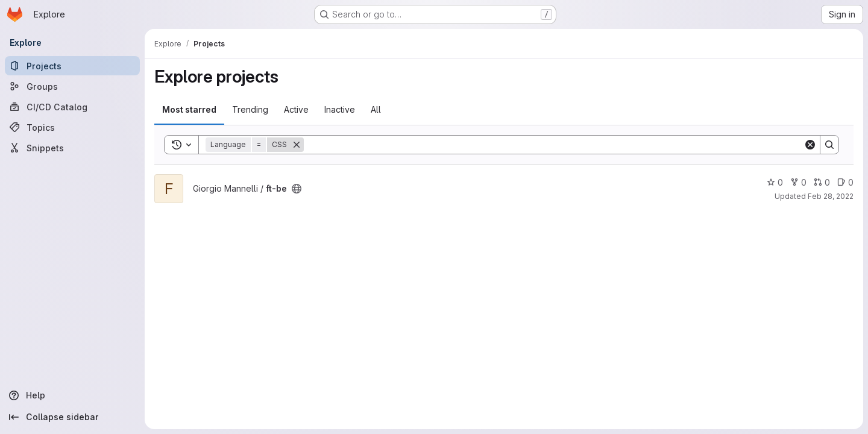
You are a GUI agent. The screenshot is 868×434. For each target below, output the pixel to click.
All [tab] (376, 109)
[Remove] (297, 145)
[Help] (72, 395)
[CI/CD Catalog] (72, 107)
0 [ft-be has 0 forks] (798, 182)
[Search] (554, 145)
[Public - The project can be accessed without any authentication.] (297, 189)
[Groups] (72, 86)
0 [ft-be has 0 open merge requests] (822, 182)
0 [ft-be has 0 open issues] (845, 182)
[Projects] (72, 66)
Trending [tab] (250, 109)
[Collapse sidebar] (72, 417)
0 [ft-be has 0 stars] (775, 182)
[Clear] (810, 145)
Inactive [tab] (340, 109)
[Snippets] (72, 148)
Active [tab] (296, 109)
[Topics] (72, 127)
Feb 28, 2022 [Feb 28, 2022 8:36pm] (831, 196)
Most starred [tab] (189, 109)
